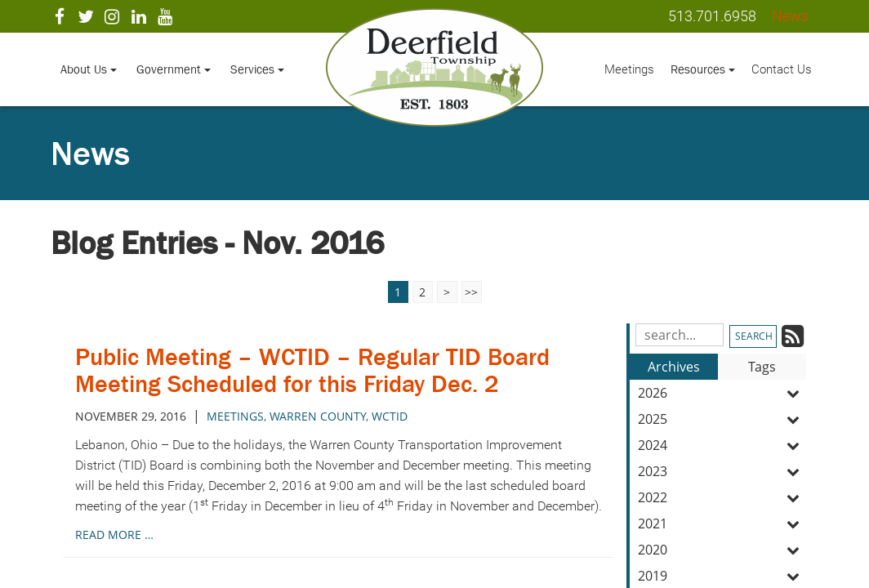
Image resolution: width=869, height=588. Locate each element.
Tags (762, 367)
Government (174, 69)
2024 (722, 445)
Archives (674, 367)
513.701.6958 (712, 16)
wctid (390, 416)
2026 (722, 393)
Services (257, 69)
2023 (722, 471)
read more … (114, 535)
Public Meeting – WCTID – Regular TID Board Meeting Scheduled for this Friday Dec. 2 (312, 370)
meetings (235, 416)
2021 (722, 523)
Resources (703, 69)
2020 (722, 550)
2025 (722, 419)
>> (471, 292)
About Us (89, 69)
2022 (722, 497)
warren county (318, 416)
